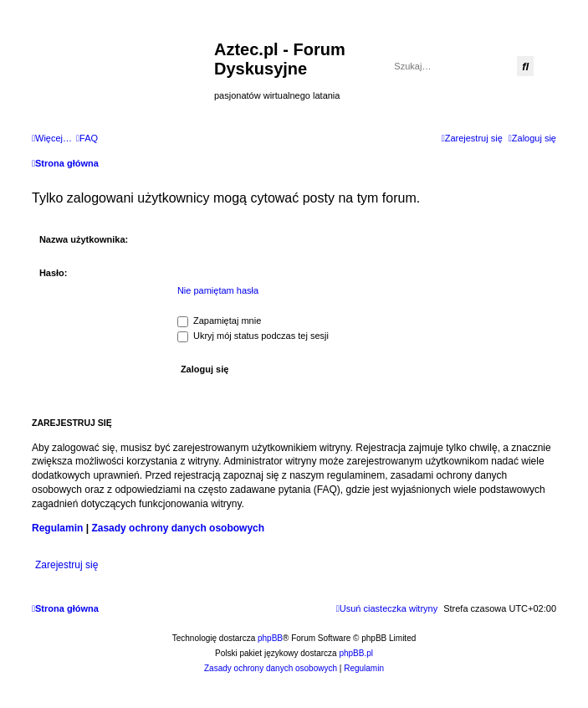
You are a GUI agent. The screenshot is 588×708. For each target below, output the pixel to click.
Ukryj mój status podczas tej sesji (253, 336)
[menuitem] (87, 138)
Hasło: (54, 273)
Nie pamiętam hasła (218, 290)
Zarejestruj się (66, 565)
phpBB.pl (356, 653)
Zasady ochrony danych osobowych (178, 528)
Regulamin (57, 528)
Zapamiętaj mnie (219, 321)
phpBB (270, 638)
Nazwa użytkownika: (84, 239)
